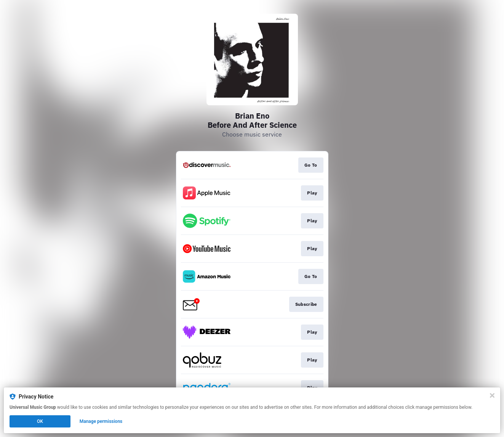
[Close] (492, 395)
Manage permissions (101, 421)
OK (40, 421)
